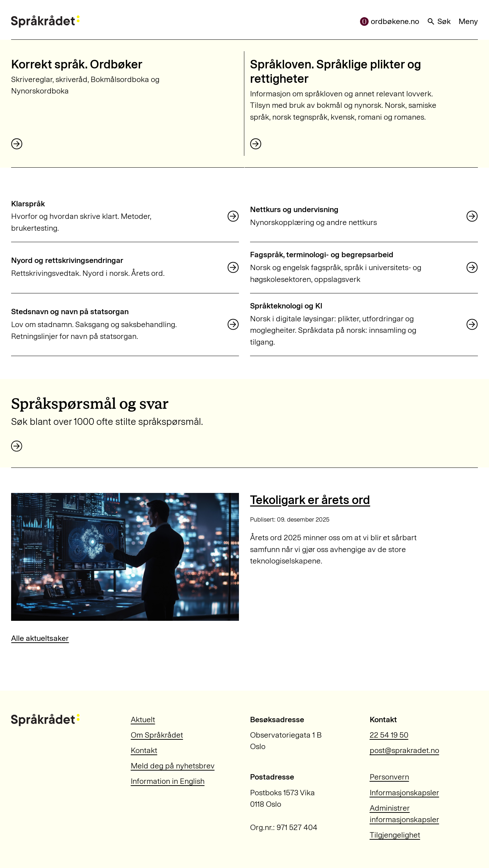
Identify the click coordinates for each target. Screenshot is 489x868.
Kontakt (144, 750)
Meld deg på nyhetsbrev (173, 766)
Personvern (389, 777)
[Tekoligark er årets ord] (125, 557)
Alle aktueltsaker (40, 638)
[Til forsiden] (45, 21)
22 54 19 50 (389, 735)
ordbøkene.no (390, 21)
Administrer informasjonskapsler (404, 814)
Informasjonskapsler (404, 793)
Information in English (168, 781)
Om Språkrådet (157, 735)
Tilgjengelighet (395, 835)
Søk (439, 21)
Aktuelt (143, 720)
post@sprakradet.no (404, 750)
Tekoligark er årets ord (310, 500)
